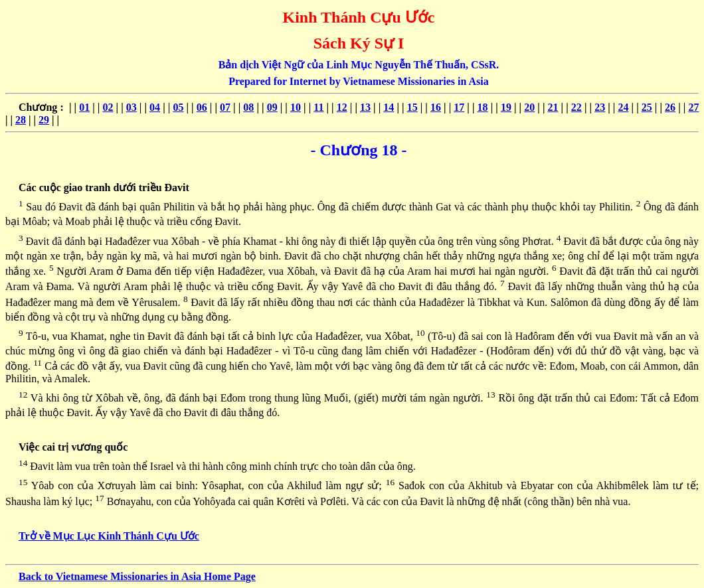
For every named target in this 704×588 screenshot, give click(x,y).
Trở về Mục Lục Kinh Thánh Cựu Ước (109, 536)
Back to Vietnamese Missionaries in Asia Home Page (137, 576)
